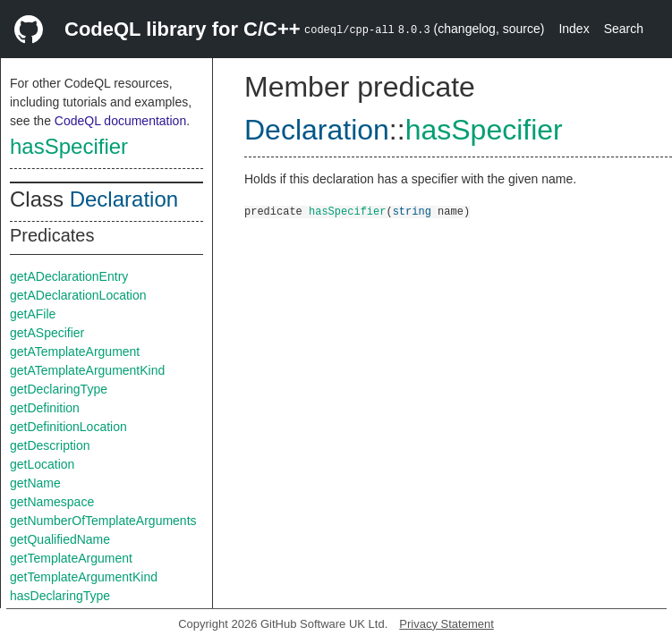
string (412, 211)
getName (35, 483)
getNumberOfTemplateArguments (103, 521)
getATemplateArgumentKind (87, 370)
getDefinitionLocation (68, 427)
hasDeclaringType (60, 596)
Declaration (124, 199)
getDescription (50, 445)
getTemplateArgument (71, 558)
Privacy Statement (447, 624)
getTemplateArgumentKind (84, 577)
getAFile (33, 314)
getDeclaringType (59, 389)
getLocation (42, 464)
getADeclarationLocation (78, 295)
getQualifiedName (60, 539)
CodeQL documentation (120, 121)
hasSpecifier (69, 146)
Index (574, 29)
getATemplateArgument (75, 352)
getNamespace (52, 502)
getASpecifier (47, 333)
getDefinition (45, 408)
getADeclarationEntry (69, 276)
